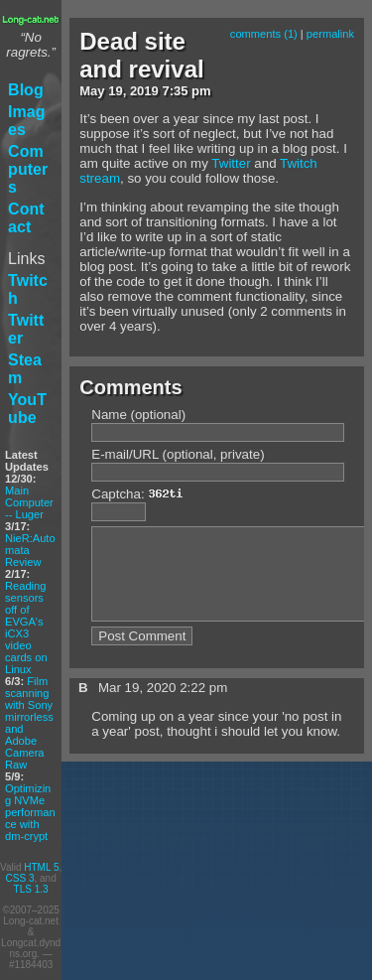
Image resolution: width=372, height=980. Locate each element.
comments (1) (264, 34)
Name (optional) (138, 415)
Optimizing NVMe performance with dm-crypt (30, 812)
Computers (28, 169)
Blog (26, 90)
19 (115, 91)
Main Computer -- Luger (29, 502)
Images (26, 121)
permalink (330, 34)
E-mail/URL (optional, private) (178, 454)
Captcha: (142, 494)
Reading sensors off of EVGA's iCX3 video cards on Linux (26, 628)
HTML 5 (41, 867)
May (92, 91)
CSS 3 (20, 878)
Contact (26, 218)
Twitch (28, 289)
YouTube (27, 409)
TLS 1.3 (31, 889)
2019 (144, 91)
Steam (25, 369)
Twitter (26, 329)
